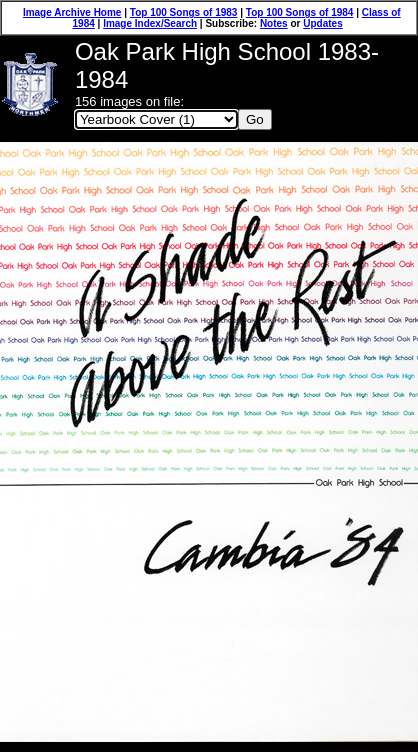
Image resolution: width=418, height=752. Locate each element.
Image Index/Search (150, 23)
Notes (274, 23)
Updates (322, 23)
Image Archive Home (72, 12)
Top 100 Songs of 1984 (300, 12)
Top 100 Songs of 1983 (184, 12)
